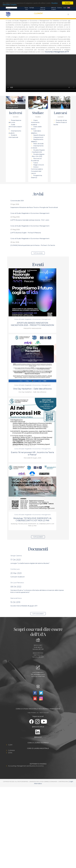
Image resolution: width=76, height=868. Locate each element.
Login (65, 8)
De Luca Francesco (17, 583)
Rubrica (60, 8)
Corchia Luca (15, 569)
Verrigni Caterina (16, 556)
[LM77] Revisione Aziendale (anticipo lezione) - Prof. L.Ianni (30, 220)
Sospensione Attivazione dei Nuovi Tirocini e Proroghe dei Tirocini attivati (34, 207)
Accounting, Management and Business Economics (26, 766)
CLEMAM (11, 750)
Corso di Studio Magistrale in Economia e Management (30, 213)
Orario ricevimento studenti (35, 122)
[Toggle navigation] (68, 14)
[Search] (11, 8)
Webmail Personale (43, 8)
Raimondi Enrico (16, 598)
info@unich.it (40, 672)
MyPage (32, 8)
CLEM (10, 745)
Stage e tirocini (39, 165)
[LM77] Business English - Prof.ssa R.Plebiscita (26, 233)
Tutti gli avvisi (38, 253)
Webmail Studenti (53, 8)
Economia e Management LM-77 (57, 52)
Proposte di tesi (61, 120)
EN (69, 8)
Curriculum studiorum (18, 577)
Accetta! (68, 3)
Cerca (9, 9)
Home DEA (26, 8)
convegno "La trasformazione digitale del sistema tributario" (30, 563)
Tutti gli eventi (38, 537)
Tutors (36, 163)
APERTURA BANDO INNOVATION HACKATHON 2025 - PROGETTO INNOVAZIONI (32, 324)
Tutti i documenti (38, 614)
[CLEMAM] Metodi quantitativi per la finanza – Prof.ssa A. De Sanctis (33, 245)
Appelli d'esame (39, 135)
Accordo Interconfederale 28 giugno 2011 (24, 606)
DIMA (10, 753)
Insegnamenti (38, 137)
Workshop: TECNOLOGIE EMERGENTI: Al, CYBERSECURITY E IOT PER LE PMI (32, 519)
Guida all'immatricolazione (15, 127)
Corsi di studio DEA (17, 201)
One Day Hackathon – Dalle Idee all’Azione (32, 389)
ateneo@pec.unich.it (39, 674)
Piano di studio (39, 144)
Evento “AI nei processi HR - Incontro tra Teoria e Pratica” (32, 454)
